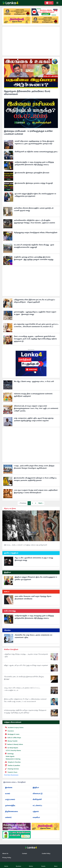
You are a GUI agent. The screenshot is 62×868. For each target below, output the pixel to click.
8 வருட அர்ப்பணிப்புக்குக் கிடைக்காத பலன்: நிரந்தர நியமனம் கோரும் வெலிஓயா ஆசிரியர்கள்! (34, 467)
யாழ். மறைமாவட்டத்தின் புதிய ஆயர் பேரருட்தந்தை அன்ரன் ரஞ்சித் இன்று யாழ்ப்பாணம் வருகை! (34, 419)
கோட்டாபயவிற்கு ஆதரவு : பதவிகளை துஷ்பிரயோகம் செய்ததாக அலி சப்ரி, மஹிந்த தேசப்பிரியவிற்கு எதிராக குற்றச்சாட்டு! (35, 339)
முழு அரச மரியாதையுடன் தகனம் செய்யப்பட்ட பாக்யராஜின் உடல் (22, 689)
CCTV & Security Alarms (12, 750)
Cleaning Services (11, 769)
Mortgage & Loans (12, 734)
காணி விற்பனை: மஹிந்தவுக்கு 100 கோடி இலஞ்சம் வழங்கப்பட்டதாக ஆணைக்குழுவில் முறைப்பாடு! (34, 142)
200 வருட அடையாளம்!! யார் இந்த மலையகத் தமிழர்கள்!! (25, 545)
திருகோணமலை (11, 812)
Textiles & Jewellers (12, 765)
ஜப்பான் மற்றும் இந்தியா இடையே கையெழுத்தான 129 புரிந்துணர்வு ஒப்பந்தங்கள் (35, 195)
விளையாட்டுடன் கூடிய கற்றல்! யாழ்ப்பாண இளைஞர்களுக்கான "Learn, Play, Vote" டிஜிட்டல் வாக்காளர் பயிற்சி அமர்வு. (36, 408)
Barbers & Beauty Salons (14, 744)
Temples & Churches (12, 762)
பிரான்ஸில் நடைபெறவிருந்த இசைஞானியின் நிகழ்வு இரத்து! (24, 678)
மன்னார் (8, 817)
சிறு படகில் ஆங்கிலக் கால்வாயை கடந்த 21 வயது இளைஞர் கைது (34, 559)
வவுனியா (36, 817)
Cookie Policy (46, 853)
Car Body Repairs (11, 748)
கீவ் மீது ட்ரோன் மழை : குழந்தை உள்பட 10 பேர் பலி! (34, 381)
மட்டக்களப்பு (37, 806)
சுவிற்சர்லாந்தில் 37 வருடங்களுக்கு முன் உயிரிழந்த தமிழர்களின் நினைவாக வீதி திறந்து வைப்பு (34, 163)
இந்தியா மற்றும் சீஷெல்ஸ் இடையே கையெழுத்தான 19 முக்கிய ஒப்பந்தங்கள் (36, 578)
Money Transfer (11, 741)
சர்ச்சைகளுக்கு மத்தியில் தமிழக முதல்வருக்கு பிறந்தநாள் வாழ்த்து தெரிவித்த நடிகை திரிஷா (25, 712)
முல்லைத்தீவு (10, 806)
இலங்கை (9, 788)
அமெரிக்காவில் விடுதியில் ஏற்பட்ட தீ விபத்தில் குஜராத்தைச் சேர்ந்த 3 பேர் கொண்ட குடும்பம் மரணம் (34, 222)
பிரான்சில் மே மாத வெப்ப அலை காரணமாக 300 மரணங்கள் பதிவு (33, 636)
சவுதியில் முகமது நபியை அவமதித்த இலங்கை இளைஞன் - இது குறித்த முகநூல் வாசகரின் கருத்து (34, 258)
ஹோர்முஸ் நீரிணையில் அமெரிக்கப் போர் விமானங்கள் (27, 93)
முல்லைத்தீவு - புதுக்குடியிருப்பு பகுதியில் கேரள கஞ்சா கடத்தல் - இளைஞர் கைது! (35, 313)
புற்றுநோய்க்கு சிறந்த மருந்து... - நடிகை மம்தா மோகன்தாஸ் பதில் (26, 655)
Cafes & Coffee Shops (13, 737)
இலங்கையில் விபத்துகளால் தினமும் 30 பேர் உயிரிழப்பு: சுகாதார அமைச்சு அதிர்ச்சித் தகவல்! (35, 479)
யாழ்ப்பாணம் (10, 800)
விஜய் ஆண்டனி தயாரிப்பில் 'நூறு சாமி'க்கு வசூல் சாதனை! (26, 665)
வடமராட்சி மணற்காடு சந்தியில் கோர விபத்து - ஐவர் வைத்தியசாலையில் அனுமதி (34, 246)
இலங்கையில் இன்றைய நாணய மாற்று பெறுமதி (34, 183)
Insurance (9, 731)
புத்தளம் (36, 812)
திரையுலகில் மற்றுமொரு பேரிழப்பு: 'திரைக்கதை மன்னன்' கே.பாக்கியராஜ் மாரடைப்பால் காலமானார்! (25, 700)
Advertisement (31, 350)
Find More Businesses (11, 775)
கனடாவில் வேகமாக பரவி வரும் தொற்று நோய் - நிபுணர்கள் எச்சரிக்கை (33, 598)
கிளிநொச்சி (37, 800)
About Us (5, 853)
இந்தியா (36, 788)
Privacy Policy (7, 858)
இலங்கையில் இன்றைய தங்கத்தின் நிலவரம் (32, 173)
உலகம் (8, 794)
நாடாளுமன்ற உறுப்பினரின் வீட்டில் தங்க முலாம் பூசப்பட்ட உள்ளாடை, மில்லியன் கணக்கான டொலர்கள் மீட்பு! (36, 325)
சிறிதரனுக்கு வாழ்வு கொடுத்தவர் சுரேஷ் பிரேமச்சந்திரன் (36, 233)
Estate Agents (9, 756)
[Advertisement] (31, 41)
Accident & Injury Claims (14, 727)
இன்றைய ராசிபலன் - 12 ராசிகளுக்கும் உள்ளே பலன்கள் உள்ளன (28, 133)
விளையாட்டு (38, 794)
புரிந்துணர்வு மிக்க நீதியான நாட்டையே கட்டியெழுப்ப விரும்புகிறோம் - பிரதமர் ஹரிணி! (34, 301)
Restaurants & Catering (12, 759)
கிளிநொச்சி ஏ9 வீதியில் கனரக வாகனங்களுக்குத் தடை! (36, 152)
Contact (25, 853)
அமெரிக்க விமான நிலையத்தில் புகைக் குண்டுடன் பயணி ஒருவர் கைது (34, 209)
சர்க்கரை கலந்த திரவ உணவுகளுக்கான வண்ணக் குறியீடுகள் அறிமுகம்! (33, 395)
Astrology (9, 753)
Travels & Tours (11, 772)
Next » (41, 503)
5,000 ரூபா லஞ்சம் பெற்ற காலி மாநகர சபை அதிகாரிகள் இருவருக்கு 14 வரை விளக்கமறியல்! (36, 491)
